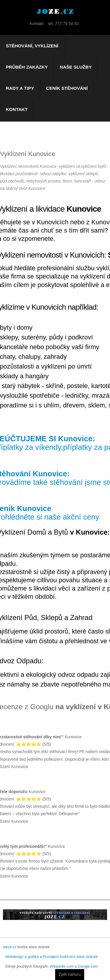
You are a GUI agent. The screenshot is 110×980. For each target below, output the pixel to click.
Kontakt (17, 109)
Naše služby (76, 67)
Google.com (88, 966)
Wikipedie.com (62, 966)
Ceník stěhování (67, 88)
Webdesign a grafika (22, 957)
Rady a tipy (20, 88)
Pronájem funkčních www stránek (70, 957)
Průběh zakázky (27, 67)
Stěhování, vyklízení (32, 46)
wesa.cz (10, 947)
